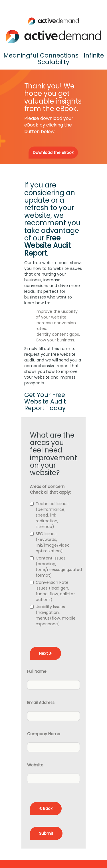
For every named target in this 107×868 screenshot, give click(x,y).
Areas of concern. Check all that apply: (50, 489)
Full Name (37, 671)
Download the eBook (53, 153)
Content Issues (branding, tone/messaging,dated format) (59, 567)
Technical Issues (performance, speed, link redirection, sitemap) (52, 515)
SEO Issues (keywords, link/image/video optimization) (53, 542)
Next (46, 653)
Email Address (41, 703)
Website (35, 765)
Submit (46, 833)
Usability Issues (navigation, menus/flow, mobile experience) (56, 615)
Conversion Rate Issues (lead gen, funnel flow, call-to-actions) (56, 591)
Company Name (44, 734)
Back (46, 808)
